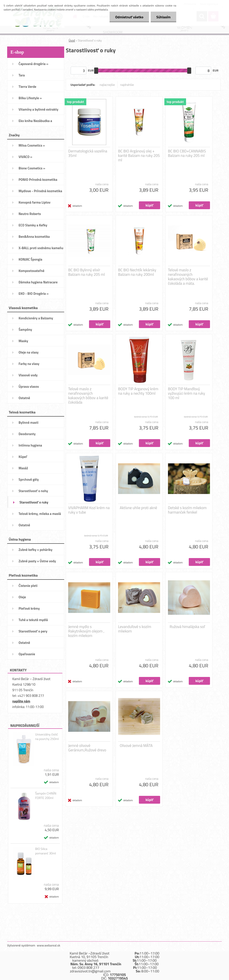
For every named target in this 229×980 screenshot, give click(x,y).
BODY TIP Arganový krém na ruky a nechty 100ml (138, 391)
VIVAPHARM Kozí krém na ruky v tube (89, 510)
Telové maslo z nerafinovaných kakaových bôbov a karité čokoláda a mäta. (188, 277)
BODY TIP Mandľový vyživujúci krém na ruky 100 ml (187, 393)
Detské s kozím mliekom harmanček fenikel (187, 510)
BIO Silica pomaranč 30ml (46, 851)
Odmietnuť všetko (129, 17)
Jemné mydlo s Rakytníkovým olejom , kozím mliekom (86, 631)
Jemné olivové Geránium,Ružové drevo (87, 748)
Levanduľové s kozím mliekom (135, 629)
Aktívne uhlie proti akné (139, 508)
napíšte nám (21, 701)
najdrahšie (127, 85)
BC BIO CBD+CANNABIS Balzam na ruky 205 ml (187, 153)
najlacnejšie (107, 85)
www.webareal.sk (49, 945)
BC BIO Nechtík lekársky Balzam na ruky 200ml (137, 272)
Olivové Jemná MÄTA (136, 746)
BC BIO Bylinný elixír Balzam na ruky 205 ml (87, 272)
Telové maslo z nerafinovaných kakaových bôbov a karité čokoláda (88, 396)
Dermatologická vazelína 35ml (88, 153)
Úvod (72, 40)
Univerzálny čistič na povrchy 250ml (47, 737)
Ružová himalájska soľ (187, 627)
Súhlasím (163, 17)
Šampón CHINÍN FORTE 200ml (46, 796)
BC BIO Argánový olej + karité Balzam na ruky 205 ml (139, 156)
